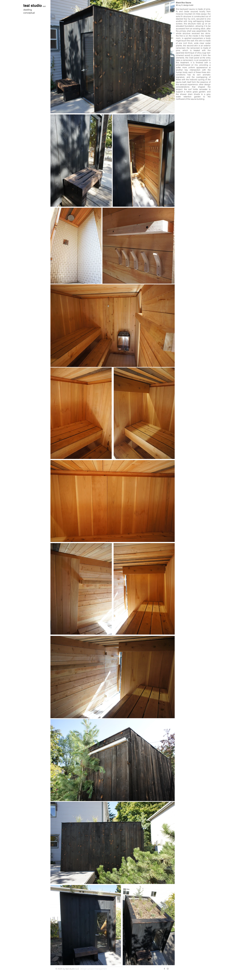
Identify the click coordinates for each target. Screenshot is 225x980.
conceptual (29, 13)
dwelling (28, 10)
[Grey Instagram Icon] (168, 969)
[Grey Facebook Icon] (164, 969)
